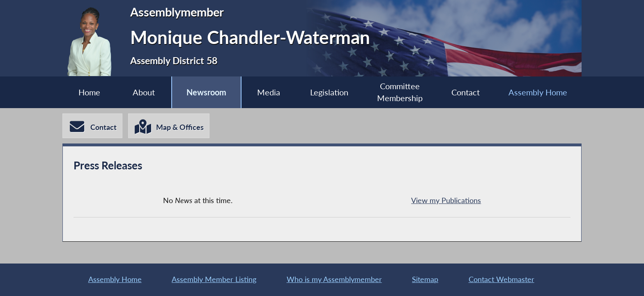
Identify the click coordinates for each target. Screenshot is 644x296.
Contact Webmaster (501, 279)
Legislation (329, 92)
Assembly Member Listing (214, 279)
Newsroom (206, 92)
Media (269, 92)
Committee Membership (400, 92)
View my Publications (446, 200)
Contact (466, 92)
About (144, 92)
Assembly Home (538, 92)
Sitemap (425, 279)
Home (89, 92)
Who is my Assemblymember (334, 279)
